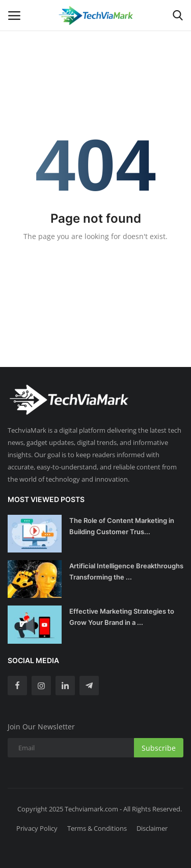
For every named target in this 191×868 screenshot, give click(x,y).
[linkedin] (65, 686)
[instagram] (41, 686)
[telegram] (89, 686)
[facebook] (17, 686)
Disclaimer (152, 828)
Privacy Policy (37, 828)
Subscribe (159, 748)
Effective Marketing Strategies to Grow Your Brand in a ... (122, 617)
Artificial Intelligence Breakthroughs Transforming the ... (126, 571)
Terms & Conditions (97, 828)
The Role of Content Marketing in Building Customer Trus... (122, 526)
